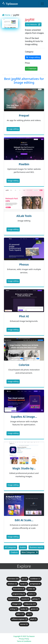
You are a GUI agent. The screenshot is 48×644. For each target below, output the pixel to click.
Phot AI (24, 316)
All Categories (10, 547)
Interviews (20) (13, 579)
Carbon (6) (31, 589)
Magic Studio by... (24, 468)
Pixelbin (24, 164)
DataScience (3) (19, 589)
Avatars (23, 547)
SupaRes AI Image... (24, 417)
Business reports (36, 547)
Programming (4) (19, 594)
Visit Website (33, 24)
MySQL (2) (24, 584)
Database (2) (12, 584)
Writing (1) (14, 609)
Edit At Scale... (24, 520)
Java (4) (24, 579)
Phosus (24, 264)
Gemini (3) (34, 609)
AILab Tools (24, 216)
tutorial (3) (24, 624)
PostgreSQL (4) (35, 584)
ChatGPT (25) (17, 604)
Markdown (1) (35, 579)
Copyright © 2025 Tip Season (24, 636)
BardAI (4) (24, 609)
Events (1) (32, 594)
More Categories (30, 552)
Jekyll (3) (33, 619)
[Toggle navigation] (42, 4)
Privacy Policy (24, 639)
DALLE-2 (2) (20, 614)
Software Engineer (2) (19, 619)
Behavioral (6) (13, 599)
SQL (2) (29, 614)
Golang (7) (36, 599)
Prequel (24, 115)
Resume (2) (25, 599)
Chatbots (14, 552)
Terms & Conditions (24, 641)
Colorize (24, 365)
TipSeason (10, 4)
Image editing (13, 129)
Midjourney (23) (30, 604)
